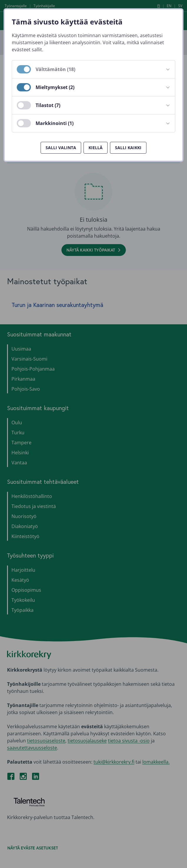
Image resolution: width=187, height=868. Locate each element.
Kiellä (96, 148)
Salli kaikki (128, 148)
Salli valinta (61, 148)
